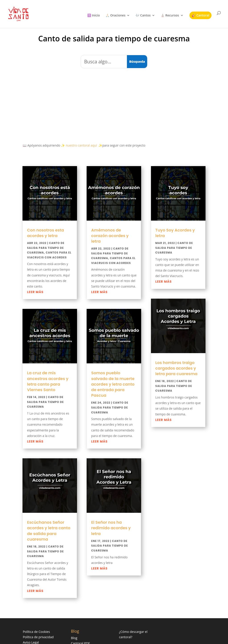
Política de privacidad (38, 637)
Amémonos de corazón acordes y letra (110, 236)
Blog (74, 638)
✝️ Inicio (94, 16)
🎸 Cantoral (201, 15)
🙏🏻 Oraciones (115, 16)
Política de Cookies (36, 632)
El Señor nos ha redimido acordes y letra (111, 528)
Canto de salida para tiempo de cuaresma (46, 248)
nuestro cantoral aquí (81, 145)
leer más (35, 292)
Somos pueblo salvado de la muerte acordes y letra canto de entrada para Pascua (113, 384)
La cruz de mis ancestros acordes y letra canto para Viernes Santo (48, 381)
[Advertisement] (114, 104)
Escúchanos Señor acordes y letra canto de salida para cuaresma (49, 531)
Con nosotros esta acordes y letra (45, 233)
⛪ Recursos (170, 16)
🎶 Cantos (143, 16)
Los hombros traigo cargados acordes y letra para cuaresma (176, 368)
